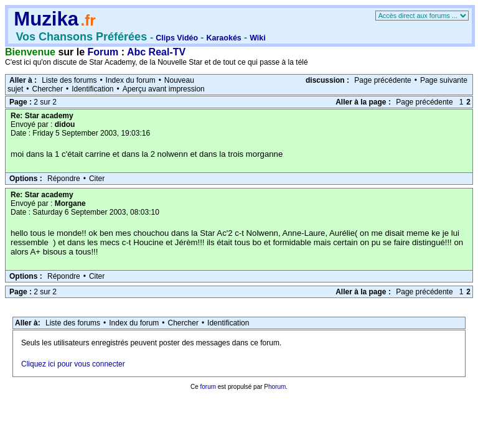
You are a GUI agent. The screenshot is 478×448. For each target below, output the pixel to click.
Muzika (46, 19)
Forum (103, 52)
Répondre (64, 179)
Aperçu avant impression (164, 89)
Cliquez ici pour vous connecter (73, 364)
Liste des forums (69, 80)
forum (208, 387)
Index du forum (131, 80)
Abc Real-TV (156, 52)
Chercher (48, 89)
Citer (97, 179)
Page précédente (382, 80)
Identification (92, 89)
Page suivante (444, 80)
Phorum (275, 387)
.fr (88, 20)
